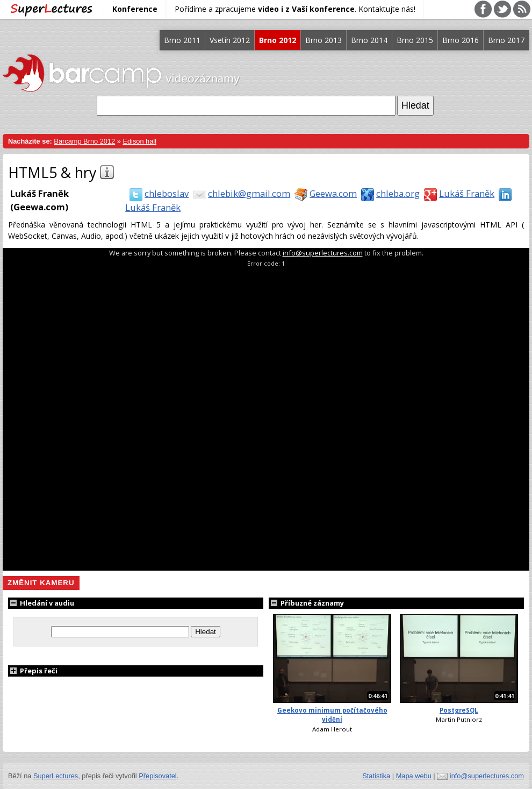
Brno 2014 (369, 40)
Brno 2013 (323, 40)
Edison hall (139, 141)
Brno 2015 (415, 40)
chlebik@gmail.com (239, 193)
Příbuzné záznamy (306, 603)
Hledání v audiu (41, 603)
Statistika (376, 776)
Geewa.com (323, 193)
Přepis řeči (33, 671)
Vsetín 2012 (230, 40)
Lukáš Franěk (457, 193)
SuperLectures (56, 776)
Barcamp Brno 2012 (84, 141)
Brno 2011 (182, 40)
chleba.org (388, 193)
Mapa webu (414, 776)
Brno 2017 (506, 40)
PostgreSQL (459, 710)
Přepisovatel (157, 776)
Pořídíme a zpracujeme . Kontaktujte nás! (295, 9)
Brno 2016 (461, 40)
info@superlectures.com (323, 253)
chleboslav (157, 193)
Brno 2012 (278, 40)
